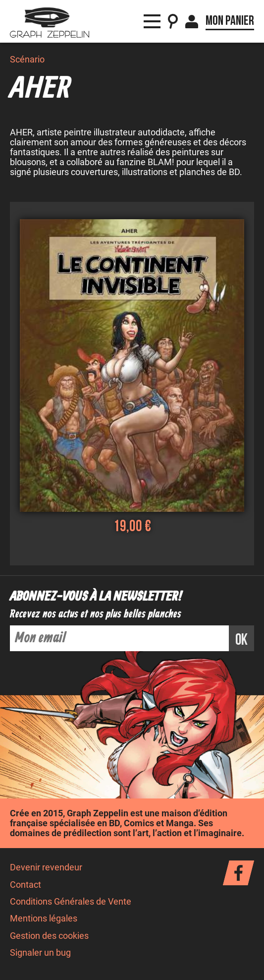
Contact (26, 885)
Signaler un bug (40, 953)
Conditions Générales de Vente (71, 902)
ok (241, 640)
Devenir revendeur (46, 867)
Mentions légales (44, 919)
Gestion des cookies (49, 936)
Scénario (27, 60)
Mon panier (230, 21)
